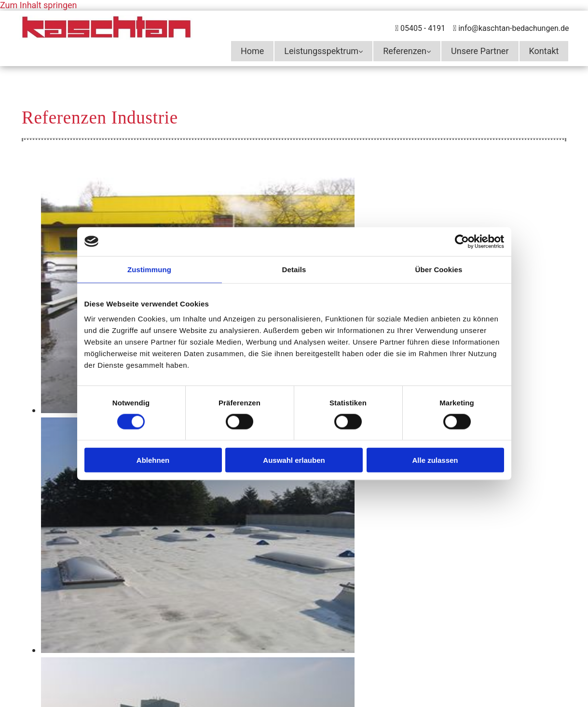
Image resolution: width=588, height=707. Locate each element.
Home (252, 51)
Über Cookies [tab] (439, 269)
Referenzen (405, 51)
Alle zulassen (435, 460)
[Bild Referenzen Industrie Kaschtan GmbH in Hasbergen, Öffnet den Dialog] (198, 650)
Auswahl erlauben (294, 460)
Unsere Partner (480, 51)
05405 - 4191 (423, 28)
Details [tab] (294, 269)
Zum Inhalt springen (38, 5)
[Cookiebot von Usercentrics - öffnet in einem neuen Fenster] (462, 241)
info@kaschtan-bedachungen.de (513, 28)
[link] (323, 51)
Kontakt (544, 51)
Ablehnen (153, 460)
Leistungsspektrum (321, 51)
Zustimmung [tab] (149, 269)
